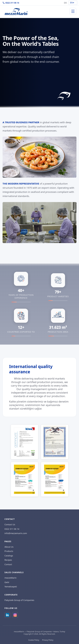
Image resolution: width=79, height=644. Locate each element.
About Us (9, 547)
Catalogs (9, 556)
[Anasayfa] (16, 11)
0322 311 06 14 (11, 3)
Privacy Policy (48, 640)
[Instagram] (15, 615)
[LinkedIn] (7, 615)
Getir (7, 582)
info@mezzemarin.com (16, 533)
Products (9, 551)
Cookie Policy (34, 640)
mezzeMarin (10, 578)
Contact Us (10, 524)
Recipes (8, 560)
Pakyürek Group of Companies (19, 600)
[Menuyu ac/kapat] (73, 11)
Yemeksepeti (11, 587)
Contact (8, 564)
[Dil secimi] (73, 3)
